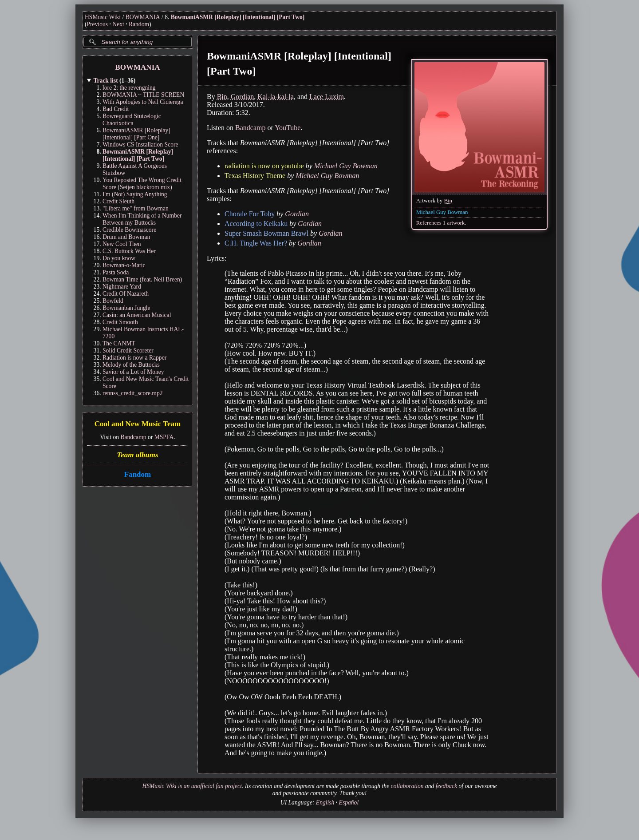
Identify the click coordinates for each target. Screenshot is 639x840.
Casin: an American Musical (137, 315)
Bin (448, 201)
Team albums (137, 455)
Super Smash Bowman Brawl (266, 233)
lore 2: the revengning (129, 88)
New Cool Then (122, 244)
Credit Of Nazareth (126, 294)
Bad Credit (116, 109)
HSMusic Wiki (103, 17)
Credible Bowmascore (129, 230)
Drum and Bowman (126, 237)
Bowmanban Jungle (126, 308)
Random (139, 24)
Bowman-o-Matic (124, 265)
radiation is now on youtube (264, 166)
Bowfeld (113, 301)
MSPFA (164, 437)
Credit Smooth (120, 322)
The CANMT (119, 343)
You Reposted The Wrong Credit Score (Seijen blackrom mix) (142, 184)
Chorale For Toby (250, 214)
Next (118, 24)
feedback (446, 786)
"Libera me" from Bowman (136, 208)
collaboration (407, 786)
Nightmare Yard (122, 287)
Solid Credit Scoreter (128, 351)
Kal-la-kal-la (276, 97)
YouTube (288, 128)
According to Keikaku (256, 224)
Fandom (138, 474)
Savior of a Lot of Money (133, 372)
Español (349, 802)
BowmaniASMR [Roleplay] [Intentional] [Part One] (136, 134)
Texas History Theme (255, 176)
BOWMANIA (143, 17)
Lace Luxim (327, 97)
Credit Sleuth (118, 201)
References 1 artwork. (441, 223)
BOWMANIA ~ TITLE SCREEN (143, 95)
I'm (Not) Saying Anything (135, 194)
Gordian (242, 97)
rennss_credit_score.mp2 (133, 393)
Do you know (119, 258)
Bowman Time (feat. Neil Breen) (142, 279)
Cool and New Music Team (138, 424)
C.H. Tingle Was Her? (256, 243)
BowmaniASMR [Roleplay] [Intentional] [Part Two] (238, 17)
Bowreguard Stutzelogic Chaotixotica (132, 120)
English (325, 802)
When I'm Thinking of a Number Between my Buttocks (142, 219)
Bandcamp (133, 437)
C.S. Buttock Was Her (129, 251)
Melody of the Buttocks (131, 365)
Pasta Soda (116, 272)
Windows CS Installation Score (140, 145)
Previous (98, 24)
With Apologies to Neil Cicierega (143, 102)
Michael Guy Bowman (442, 212)
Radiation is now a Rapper (134, 358)
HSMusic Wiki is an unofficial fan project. (193, 786)
